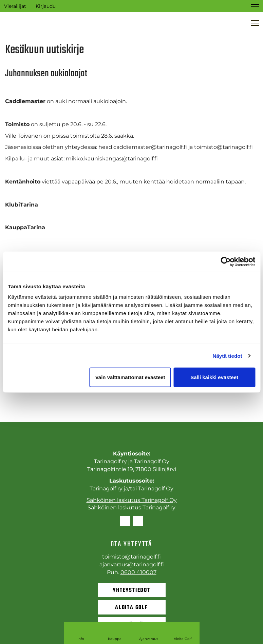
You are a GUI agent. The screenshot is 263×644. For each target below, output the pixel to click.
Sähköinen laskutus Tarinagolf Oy (132, 500)
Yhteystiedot (131, 590)
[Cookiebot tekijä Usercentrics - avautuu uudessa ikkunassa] (226, 261)
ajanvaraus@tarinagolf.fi (132, 564)
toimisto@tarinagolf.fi (131, 557)
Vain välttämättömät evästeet (130, 377)
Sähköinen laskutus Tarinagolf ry (131, 508)
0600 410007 (138, 572)
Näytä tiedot (228, 356)
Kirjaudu (46, 6)
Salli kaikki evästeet (214, 377)
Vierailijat (15, 6)
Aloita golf (131, 608)
